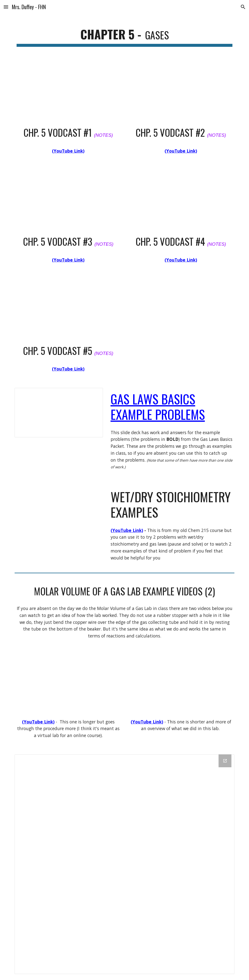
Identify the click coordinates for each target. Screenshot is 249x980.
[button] (6, 7)
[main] (124, 35)
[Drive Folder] (124, 864)
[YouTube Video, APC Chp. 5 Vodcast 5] (68, 309)
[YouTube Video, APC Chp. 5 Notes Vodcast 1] (68, 91)
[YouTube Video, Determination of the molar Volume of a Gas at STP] (181, 685)
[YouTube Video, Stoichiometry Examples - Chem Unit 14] (59, 510)
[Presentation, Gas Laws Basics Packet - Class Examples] (59, 413)
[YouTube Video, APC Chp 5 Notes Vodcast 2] (181, 91)
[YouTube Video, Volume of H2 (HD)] (68, 685)
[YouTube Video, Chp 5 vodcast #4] (181, 200)
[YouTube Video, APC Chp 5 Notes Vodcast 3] (68, 200)
